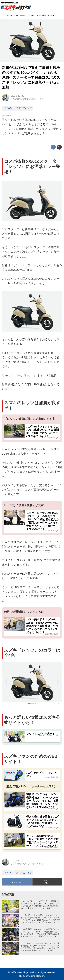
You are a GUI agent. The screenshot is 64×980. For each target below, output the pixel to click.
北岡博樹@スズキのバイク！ (28, 99)
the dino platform (36, 976)
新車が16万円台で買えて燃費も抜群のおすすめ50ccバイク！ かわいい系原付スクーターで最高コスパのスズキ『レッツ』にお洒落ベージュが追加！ (31, 78)
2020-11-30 (18, 96)
